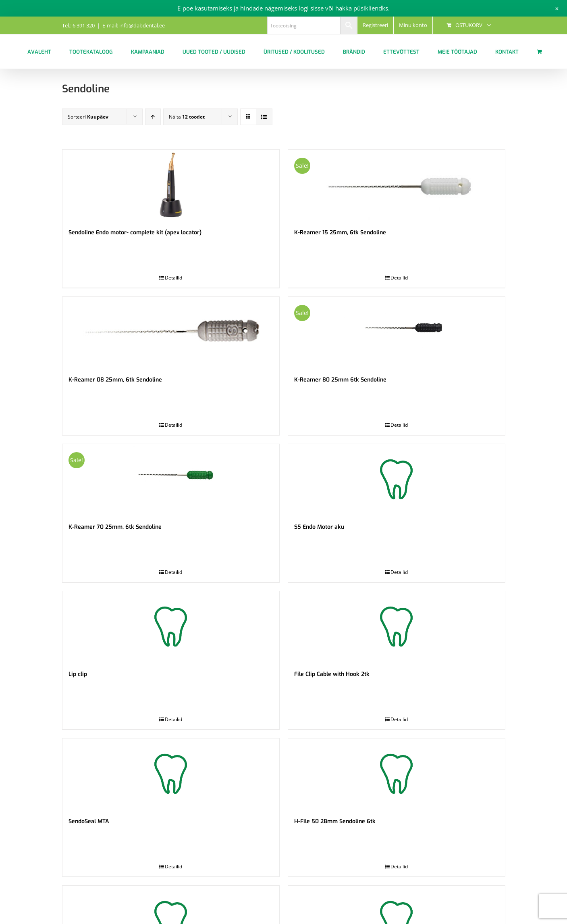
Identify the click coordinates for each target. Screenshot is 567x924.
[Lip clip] (171, 627)
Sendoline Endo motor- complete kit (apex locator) (135, 233)
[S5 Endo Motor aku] (397, 479)
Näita (187, 117)
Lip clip (78, 674)
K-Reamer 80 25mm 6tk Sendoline (340, 380)
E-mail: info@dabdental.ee (134, 25)
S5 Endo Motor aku (319, 527)
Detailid (173, 278)
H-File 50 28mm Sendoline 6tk (335, 821)
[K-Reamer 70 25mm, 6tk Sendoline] (171, 479)
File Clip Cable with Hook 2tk (332, 674)
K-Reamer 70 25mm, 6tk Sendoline (115, 527)
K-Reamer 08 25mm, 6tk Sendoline (115, 380)
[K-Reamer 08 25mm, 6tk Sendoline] (171, 332)
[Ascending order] (153, 117)
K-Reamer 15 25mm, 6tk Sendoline (340, 233)
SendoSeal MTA (89, 821)
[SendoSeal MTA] (171, 774)
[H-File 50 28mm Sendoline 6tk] (397, 774)
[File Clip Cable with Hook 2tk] (397, 627)
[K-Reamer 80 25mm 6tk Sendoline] (397, 332)
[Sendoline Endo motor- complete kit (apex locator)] (171, 185)
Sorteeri (88, 117)
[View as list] (264, 117)
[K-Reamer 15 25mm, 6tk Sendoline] (397, 185)
